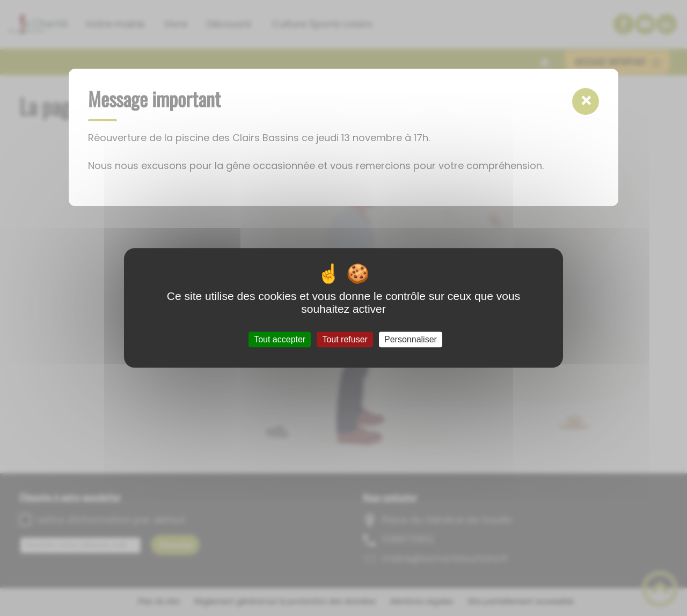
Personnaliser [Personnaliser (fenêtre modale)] (411, 339)
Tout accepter (280, 339)
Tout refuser (345, 339)
